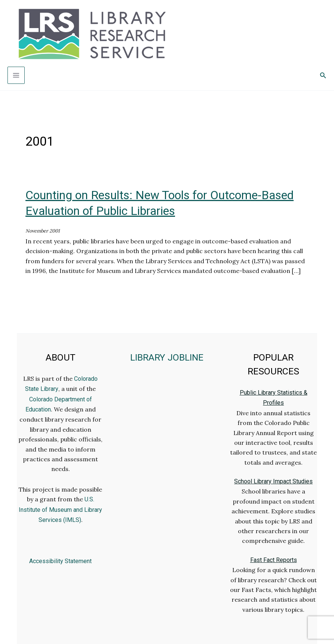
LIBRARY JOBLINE (167, 357)
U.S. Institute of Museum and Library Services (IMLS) (60, 510)
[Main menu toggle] (16, 75)
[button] (323, 75)
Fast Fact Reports (274, 560)
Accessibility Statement (60, 561)
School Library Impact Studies (273, 481)
